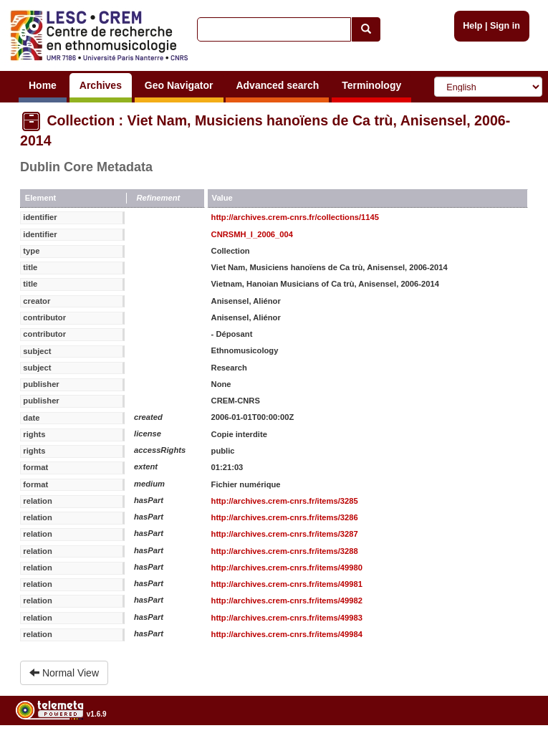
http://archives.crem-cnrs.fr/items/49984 (287, 634)
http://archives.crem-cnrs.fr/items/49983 (287, 618)
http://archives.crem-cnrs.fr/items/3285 (285, 501)
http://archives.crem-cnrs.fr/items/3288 (285, 551)
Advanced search (277, 85)
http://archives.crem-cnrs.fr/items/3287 (285, 534)
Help (472, 26)
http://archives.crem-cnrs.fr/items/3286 (285, 517)
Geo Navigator (179, 85)
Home (43, 85)
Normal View (64, 673)
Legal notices (513, 751)
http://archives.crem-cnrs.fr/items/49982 (287, 601)
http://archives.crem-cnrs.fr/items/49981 (287, 584)
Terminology (371, 85)
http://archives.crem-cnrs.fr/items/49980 (287, 568)
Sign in (505, 26)
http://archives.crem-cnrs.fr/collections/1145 (295, 217)
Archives (101, 85)
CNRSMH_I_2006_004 (252, 234)
